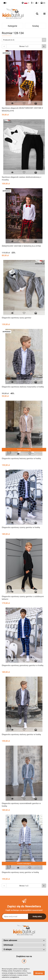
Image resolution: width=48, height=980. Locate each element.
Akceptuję (39, 973)
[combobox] (24, 40)
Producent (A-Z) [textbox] (9, 40)
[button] (43, 3)
